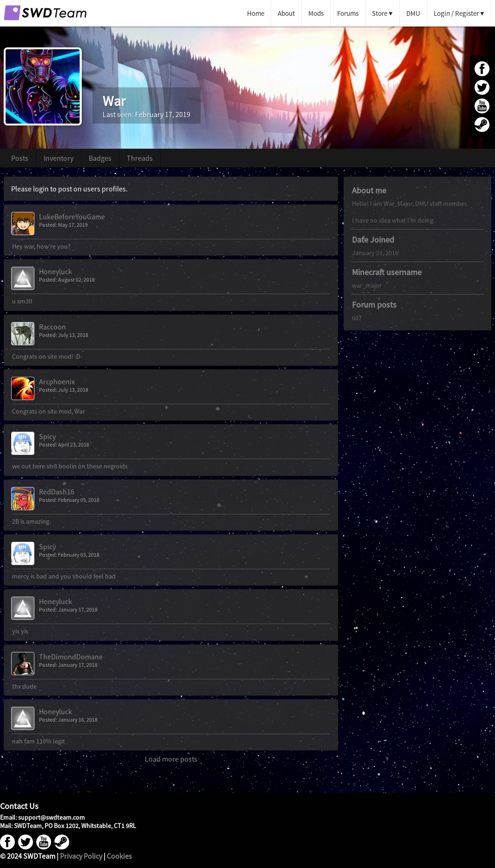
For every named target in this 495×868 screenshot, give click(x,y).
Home (256, 13)
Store (380, 13)
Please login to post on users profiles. (69, 189)
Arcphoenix (57, 381)
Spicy (47, 436)
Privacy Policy (81, 856)
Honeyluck (55, 271)
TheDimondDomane (71, 657)
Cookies (119, 856)
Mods (316, 13)
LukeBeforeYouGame (72, 217)
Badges (100, 158)
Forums (348, 13)
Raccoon (52, 327)
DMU (413, 13)
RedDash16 (57, 492)
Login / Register (456, 13)
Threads (140, 158)
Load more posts (171, 759)
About (286, 13)
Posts (20, 158)
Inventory (59, 158)
